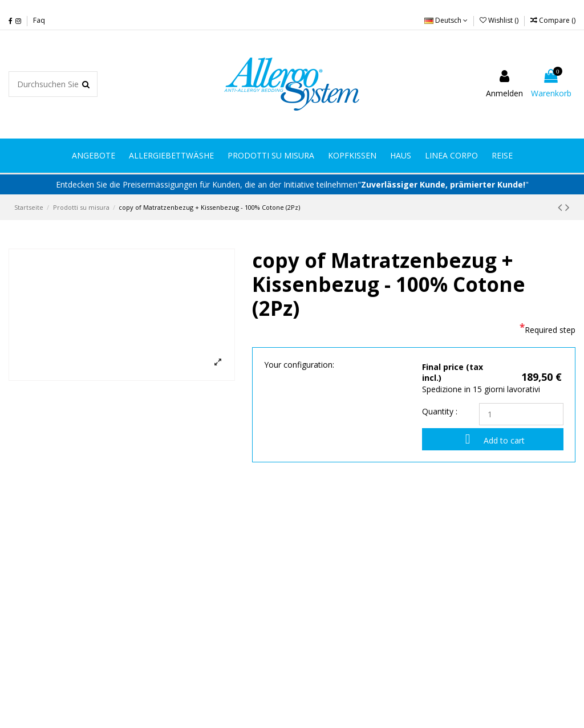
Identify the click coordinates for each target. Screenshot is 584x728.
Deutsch (446, 20)
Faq (39, 20)
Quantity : (440, 411)
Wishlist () (500, 20)
